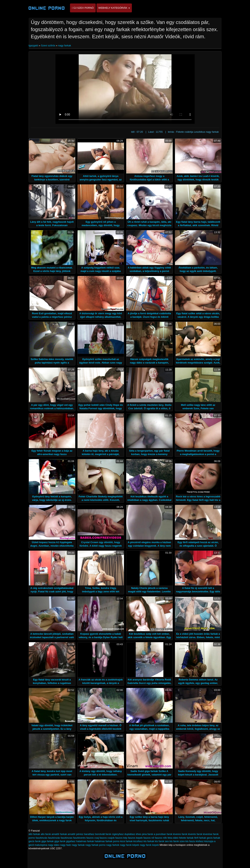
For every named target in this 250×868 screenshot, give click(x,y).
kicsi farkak (126, 841)
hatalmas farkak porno (107, 841)
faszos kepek (135, 838)
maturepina (41, 845)
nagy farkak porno (96, 845)
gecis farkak (213, 838)
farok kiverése (204, 834)
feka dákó (173, 838)
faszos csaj (93, 838)
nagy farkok (113, 845)
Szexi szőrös (48, 45)
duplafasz (130, 834)
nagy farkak (64, 45)
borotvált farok (103, 834)
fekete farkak (186, 838)
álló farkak (34, 834)
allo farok (46, 834)
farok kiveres (174, 834)
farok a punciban (157, 834)
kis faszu (190, 841)
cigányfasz (118, 834)
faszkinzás (41, 838)
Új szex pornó (83, 8)
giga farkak (48, 841)
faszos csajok (107, 838)
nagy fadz (66, 845)
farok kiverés (189, 834)
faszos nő (149, 838)
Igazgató (34, 45)
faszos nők (161, 838)
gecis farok (35, 841)
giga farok (60, 841)
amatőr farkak (59, 834)
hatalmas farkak (85, 841)
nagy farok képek (129, 845)
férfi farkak (200, 838)
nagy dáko (54, 845)
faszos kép (121, 838)
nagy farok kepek (149, 845)
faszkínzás (54, 838)
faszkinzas (67, 838)
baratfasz (89, 834)
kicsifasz (138, 841)
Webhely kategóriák (114, 8)
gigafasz (71, 841)
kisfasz (200, 841)
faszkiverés (79, 838)
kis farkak (149, 841)
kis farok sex (162, 841)
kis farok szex (177, 841)
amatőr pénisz (76, 834)
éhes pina (141, 834)
